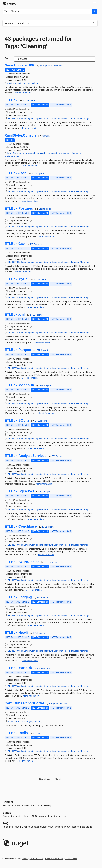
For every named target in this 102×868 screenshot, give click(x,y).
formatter (67, 153)
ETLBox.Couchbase (21, 526)
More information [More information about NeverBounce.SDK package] (23, 93)
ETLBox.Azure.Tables (22, 562)
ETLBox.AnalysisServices (26, 456)
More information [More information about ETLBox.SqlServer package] (36, 519)
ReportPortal (13, 722)
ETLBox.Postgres (19, 208)
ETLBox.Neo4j (16, 633)
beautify (20, 153)
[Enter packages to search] (47, 11)
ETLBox (11, 100)
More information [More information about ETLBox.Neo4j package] (30, 660)
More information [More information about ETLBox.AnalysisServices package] (44, 484)
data (22, 118)
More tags (85, 118)
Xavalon (46, 136)
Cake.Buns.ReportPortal (24, 703)
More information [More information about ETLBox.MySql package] (36, 307)
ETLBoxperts (29, 100)
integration (30, 118)
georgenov (45, 66)
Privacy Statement (54, 859)
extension (51, 153)
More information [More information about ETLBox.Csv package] (23, 272)
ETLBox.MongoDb (19, 385)
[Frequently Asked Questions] (5, 823)
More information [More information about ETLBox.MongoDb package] (46, 413)
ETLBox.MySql (17, 279)
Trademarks (71, 859)
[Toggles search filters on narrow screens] (94, 23)
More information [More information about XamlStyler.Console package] (30, 166)
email (10, 83)
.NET (14, 118)
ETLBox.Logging (18, 597)
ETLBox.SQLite (17, 420)
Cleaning (38, 722)
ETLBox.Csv (15, 244)
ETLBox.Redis (16, 733)
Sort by (9, 58)
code (44, 153)
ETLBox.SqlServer (20, 491)
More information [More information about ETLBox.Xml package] (42, 342)
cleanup (37, 153)
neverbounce (57, 66)
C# (19, 118)
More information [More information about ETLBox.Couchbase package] (46, 555)
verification (18, 83)
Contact (8, 802)
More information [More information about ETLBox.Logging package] (36, 625)
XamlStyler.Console (21, 135)
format (59, 153)
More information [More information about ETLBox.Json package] (30, 201)
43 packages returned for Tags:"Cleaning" (38, 42)
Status (7, 813)
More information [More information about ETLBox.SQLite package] (36, 448)
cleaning (37, 83)
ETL (9, 118)
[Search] (94, 11)
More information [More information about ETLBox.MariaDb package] (31, 696)
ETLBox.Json (16, 173)
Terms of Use (36, 859)
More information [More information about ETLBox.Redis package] (25, 761)
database (75, 118)
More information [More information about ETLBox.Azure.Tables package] (34, 590)
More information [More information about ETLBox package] (30, 128)
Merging (29, 722)
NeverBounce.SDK (20, 65)
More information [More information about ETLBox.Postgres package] (46, 236)
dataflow (48, 118)
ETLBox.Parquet (18, 350)
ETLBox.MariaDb (18, 668)
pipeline (39, 118)
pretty (7, 156)
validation (28, 83)
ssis (68, 118)
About (25, 859)
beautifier (12, 153)
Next (58, 779)
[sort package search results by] (55, 59)
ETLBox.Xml (15, 314)
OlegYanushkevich (58, 703)
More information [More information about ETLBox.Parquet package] (30, 378)
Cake (22, 722)
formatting (77, 153)
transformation (59, 118)
